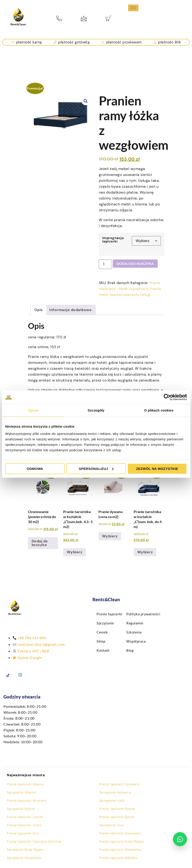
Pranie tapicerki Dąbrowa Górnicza (34, 841)
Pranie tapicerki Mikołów (118, 858)
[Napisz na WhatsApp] (180, 839)
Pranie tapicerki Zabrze (25, 817)
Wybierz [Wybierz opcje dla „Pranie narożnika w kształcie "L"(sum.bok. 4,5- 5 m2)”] (75, 552)
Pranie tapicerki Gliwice (25, 784)
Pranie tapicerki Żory (23, 833)
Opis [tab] (39, 310)
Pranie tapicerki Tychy (24, 825)
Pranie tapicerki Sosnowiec (120, 833)
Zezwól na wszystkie (157, 468)
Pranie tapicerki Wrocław (27, 801)
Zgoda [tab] (33, 410)
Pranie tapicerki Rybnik (117, 809)
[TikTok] (8, 675)
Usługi (145, 295)
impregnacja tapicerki (113, 240)
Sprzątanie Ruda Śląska (25, 850)
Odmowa (35, 468)
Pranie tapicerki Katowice (119, 784)
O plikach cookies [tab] (159, 410)
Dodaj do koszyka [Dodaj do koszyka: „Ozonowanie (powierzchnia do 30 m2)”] (40, 543)
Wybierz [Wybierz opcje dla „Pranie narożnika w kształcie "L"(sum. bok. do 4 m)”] (145, 552)
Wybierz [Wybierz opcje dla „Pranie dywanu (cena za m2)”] (110, 536)
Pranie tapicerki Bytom (117, 817)
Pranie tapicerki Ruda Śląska (122, 841)
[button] (86, 101)
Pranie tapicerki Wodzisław (120, 850)
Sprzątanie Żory (112, 825)
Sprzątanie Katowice (115, 792)
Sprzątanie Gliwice (21, 792)
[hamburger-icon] (133, 8)
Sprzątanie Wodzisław (24, 858)
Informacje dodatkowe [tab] (70, 310)
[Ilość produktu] (105, 264)
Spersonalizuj (96, 468)
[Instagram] (20, 675)
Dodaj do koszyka (135, 263)
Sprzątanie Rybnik (21, 809)
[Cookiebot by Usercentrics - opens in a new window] (167, 397)
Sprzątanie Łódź (112, 801)
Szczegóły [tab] (96, 410)
